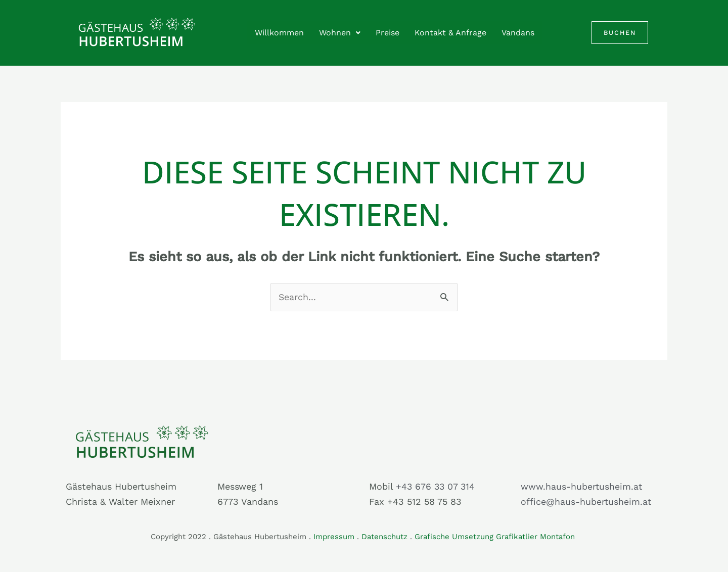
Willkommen (279, 33)
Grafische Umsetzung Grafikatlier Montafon (496, 537)
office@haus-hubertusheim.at (586, 502)
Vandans (518, 33)
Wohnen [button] (340, 33)
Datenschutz (384, 537)
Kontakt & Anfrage (450, 33)
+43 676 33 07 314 (436, 486)
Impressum (334, 537)
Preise (388, 33)
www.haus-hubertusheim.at (582, 486)
